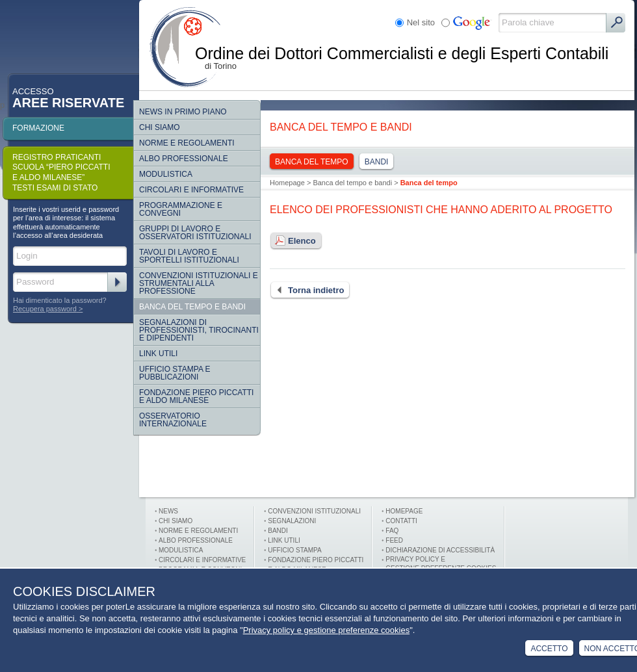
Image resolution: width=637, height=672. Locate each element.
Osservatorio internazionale (173, 420)
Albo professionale (196, 540)
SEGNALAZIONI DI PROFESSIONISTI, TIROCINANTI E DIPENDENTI (199, 330)
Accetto (549, 649)
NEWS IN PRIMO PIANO (183, 112)
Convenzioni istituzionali (314, 511)
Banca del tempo (312, 162)
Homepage (287, 183)
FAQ (392, 531)
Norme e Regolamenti (198, 531)
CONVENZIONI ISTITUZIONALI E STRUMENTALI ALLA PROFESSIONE (199, 283)
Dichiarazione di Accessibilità (440, 550)
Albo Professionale (184, 159)
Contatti (401, 521)
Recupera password (45, 309)
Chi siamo (160, 127)
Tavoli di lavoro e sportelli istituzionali (189, 256)
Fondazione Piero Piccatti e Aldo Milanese (196, 396)
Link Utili (158, 354)
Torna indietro (307, 291)
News (168, 511)
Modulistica (166, 174)
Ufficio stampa (294, 550)
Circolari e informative (191, 190)
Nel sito (421, 22)
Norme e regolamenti (187, 143)
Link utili (284, 540)
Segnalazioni (292, 521)
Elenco (293, 241)
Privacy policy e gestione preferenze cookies (327, 630)
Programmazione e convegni (181, 209)
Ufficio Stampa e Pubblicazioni (175, 373)
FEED (394, 540)
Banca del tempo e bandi (192, 307)
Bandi (377, 162)
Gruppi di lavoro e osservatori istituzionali (195, 233)
